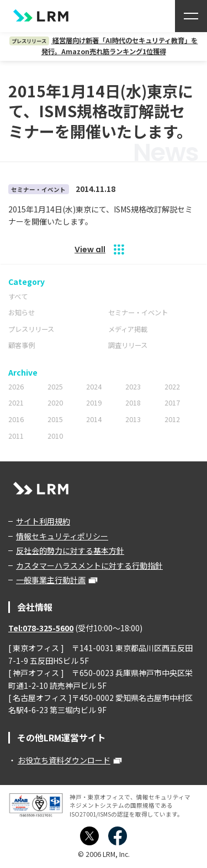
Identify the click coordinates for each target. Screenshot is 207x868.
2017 (172, 403)
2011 (16, 436)
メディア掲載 (128, 329)
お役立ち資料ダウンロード (64, 760)
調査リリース (128, 345)
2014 (94, 419)
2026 (16, 387)
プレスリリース (31, 329)
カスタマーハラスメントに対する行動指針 (89, 565)
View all (90, 250)
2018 (133, 403)
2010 (55, 436)
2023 (133, 387)
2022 (172, 387)
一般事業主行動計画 (51, 580)
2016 (16, 419)
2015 (55, 419)
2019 (94, 403)
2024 (94, 387)
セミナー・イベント (138, 313)
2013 (133, 419)
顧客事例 (22, 345)
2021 (16, 403)
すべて (18, 297)
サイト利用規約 (43, 521)
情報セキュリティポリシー (62, 536)
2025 (55, 387)
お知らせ (22, 313)
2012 (172, 419)
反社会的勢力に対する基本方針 (70, 550)
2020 (55, 403)
